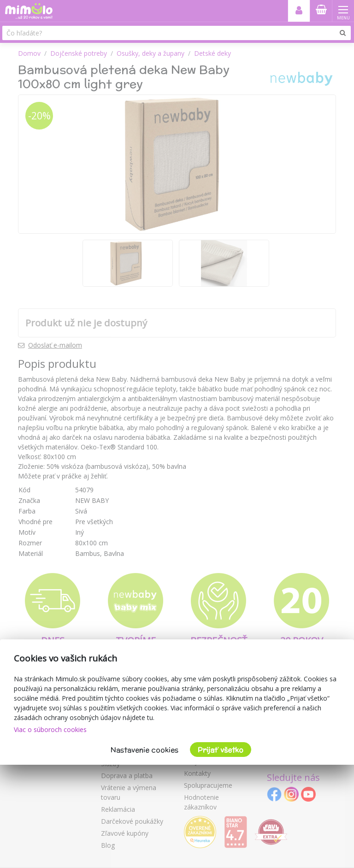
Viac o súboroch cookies (50, 729)
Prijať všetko (221, 750)
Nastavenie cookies (145, 750)
